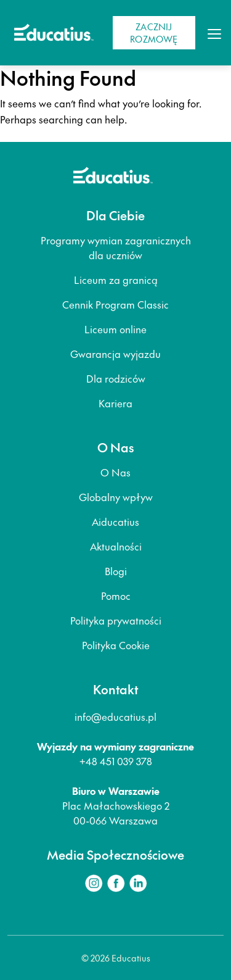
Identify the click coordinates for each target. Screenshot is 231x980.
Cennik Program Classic (115, 304)
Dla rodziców (116, 378)
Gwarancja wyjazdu (115, 354)
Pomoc (116, 596)
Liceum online (115, 329)
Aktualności (116, 546)
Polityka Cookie (116, 645)
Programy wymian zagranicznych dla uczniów (116, 247)
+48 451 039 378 (116, 761)
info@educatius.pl (115, 716)
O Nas (115, 472)
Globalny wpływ (116, 497)
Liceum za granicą (116, 280)
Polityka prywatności (116, 620)
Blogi (116, 571)
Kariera (115, 403)
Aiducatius (115, 521)
